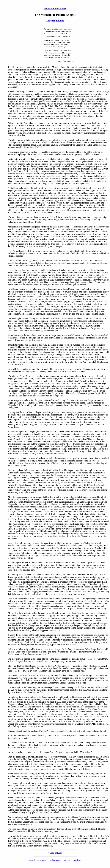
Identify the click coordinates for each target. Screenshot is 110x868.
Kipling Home (55, 860)
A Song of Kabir (55, 853)
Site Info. (67, 860)
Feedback (78, 860)
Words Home (41, 860)
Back (31, 860)
